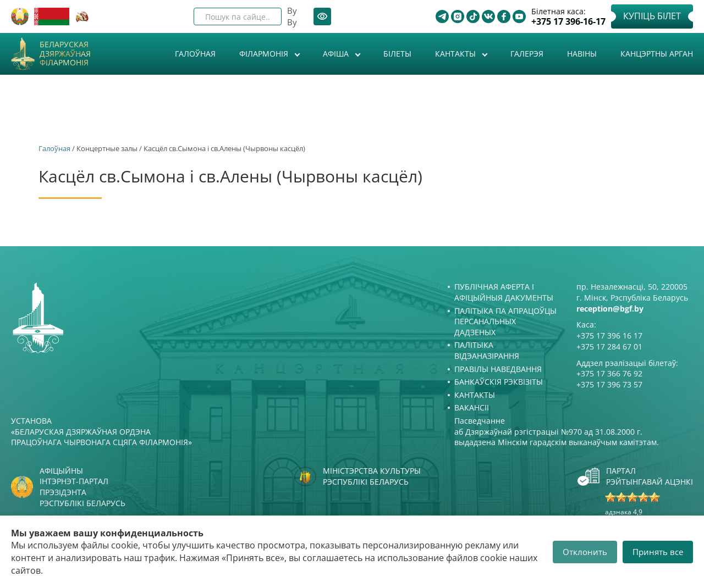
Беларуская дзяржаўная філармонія (65, 54)
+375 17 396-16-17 (568, 22)
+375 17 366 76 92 (609, 373)
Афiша (337, 54)
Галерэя (527, 54)
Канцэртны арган (657, 54)
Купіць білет (652, 16)
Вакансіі (472, 407)
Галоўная (195, 54)
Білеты (397, 54)
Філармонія (265, 54)
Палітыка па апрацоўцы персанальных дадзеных (505, 321)
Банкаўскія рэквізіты (499, 382)
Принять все (658, 552)
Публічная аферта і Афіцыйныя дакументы (504, 292)
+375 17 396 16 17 (609, 335)
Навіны (582, 54)
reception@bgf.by (610, 309)
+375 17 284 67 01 (609, 346)
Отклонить (585, 552)
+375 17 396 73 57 (609, 384)
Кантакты (457, 54)
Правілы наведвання (498, 369)
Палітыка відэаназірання (487, 350)
